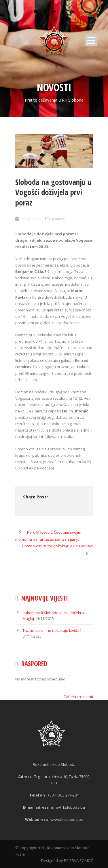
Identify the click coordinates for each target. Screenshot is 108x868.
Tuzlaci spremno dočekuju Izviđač (52, 630)
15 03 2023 (31, 219)
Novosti (59, 219)
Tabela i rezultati (78, 697)
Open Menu (91, 40)
